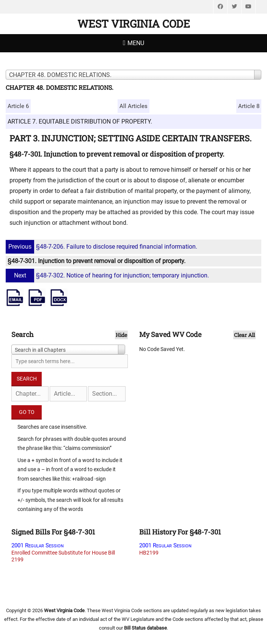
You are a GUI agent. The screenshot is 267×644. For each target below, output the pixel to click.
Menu (136, 43)
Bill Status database (145, 628)
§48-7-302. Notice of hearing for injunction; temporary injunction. (108, 275)
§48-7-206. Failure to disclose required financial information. (102, 247)
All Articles (133, 106)
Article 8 (249, 106)
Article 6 (18, 106)
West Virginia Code (134, 24)
